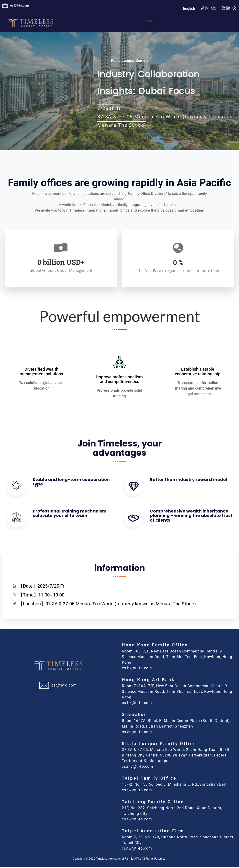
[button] (149, 22)
